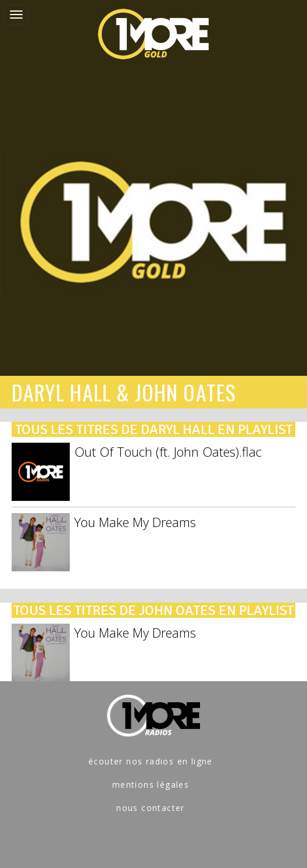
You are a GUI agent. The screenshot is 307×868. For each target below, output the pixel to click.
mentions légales (151, 785)
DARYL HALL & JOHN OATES (124, 392)
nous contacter (151, 808)
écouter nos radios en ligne (151, 761)
